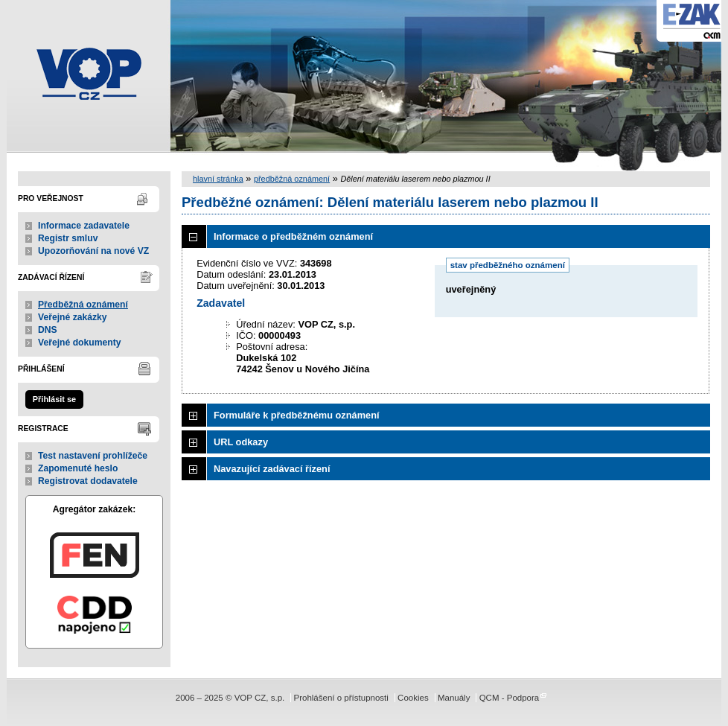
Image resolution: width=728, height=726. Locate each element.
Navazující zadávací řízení (272, 469)
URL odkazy (241, 442)
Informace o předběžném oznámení (293, 236)
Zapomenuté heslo (78, 468)
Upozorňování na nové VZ (93, 251)
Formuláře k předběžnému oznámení (297, 415)
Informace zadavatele (84, 226)
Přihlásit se (54, 399)
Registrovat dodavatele (88, 481)
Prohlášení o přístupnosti (341, 698)
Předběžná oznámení (83, 305)
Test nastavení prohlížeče (93, 456)
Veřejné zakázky (73, 317)
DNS (48, 330)
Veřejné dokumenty (79, 343)
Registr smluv (68, 238)
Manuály (454, 698)
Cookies (413, 698)
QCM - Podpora (510, 698)
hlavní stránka (218, 179)
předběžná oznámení (292, 179)
